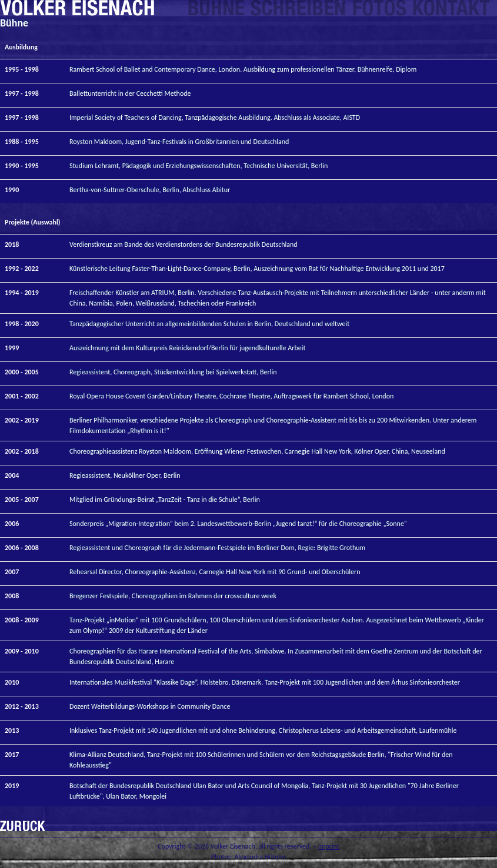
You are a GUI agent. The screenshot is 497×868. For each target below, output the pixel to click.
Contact (451, 9)
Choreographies (216, 9)
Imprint (329, 846)
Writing (298, 9)
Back (23, 826)
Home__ (77, 9)
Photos (379, 9)
